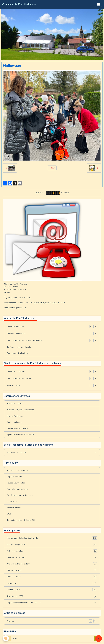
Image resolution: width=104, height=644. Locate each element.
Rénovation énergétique (17, 489)
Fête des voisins (52, 577)
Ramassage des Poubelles (18, 353)
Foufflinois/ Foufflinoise (52, 453)
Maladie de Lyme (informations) (21, 410)
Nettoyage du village (52, 551)
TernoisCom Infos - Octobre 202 (21, 520)
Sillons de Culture (15, 404)
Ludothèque (12, 501)
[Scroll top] (99, 639)
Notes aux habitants (16, 326)
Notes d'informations (16, 371)
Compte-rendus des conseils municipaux (24, 340)
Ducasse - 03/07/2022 (52, 557)
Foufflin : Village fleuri (52, 544)
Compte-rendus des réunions (20, 378)
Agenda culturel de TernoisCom (21, 435)
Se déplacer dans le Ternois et (20, 495)
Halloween (52, 583)
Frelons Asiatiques (15, 416)
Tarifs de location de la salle (19, 347)
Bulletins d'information (17, 333)
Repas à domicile (14, 477)
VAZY (9, 514)
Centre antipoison (15, 422)
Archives (11, 621)
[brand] (20, 4)
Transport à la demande (18, 470)
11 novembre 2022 (52, 596)
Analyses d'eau (13, 385)
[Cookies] (6, 638)
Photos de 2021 (52, 590)
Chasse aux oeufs (52, 570)
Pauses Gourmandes (16, 483)
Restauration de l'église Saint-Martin (52, 538)
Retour (52, 168)
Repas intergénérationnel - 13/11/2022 (52, 603)
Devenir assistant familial (18, 428)
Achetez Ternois (14, 508)
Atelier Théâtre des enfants (52, 564)
